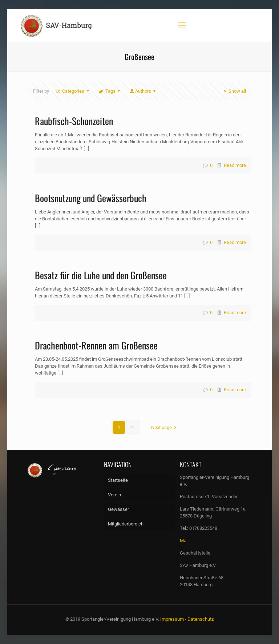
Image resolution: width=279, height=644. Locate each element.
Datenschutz (201, 619)
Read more (235, 165)
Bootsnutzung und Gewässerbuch (91, 198)
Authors (143, 91)
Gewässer (118, 509)
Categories (73, 91)
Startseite (118, 480)
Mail (184, 541)
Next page (165, 427)
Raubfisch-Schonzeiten (74, 121)
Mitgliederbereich (126, 524)
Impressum (172, 619)
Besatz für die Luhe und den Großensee (101, 275)
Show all (234, 91)
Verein (114, 495)
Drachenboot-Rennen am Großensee (96, 345)
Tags (110, 91)
